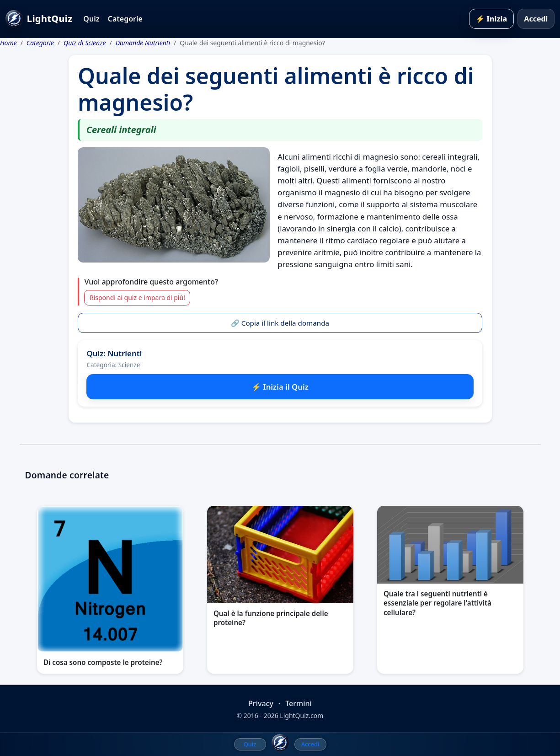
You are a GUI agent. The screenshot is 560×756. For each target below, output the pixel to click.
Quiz (91, 19)
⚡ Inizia (491, 19)
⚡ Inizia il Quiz (280, 387)
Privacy (261, 703)
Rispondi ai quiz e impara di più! (137, 298)
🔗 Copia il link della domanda (280, 323)
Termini (299, 703)
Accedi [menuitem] (310, 744)
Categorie (125, 19)
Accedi (536, 19)
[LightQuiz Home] (280, 743)
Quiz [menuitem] (250, 744)
